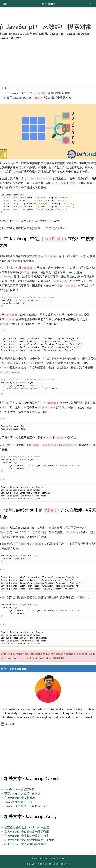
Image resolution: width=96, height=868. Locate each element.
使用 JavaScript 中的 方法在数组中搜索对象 (39, 97)
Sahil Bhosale (11, 34)
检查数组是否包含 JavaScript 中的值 (27, 827)
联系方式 (65, 864)
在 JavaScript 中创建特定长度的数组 (27, 831)
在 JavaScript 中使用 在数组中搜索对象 (38, 93)
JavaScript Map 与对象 (18, 802)
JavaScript (57, 34)
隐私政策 (54, 864)
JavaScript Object (78, 34)
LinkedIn (8, 724)
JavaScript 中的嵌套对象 (19, 789)
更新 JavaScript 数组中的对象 (22, 793)
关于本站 (31, 864)
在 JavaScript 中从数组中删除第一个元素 (29, 840)
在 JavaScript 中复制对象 (20, 798)
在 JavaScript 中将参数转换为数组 (25, 844)
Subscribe (58, 658)
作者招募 (42, 864)
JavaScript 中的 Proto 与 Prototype (26, 806)
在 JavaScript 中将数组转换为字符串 (27, 836)
